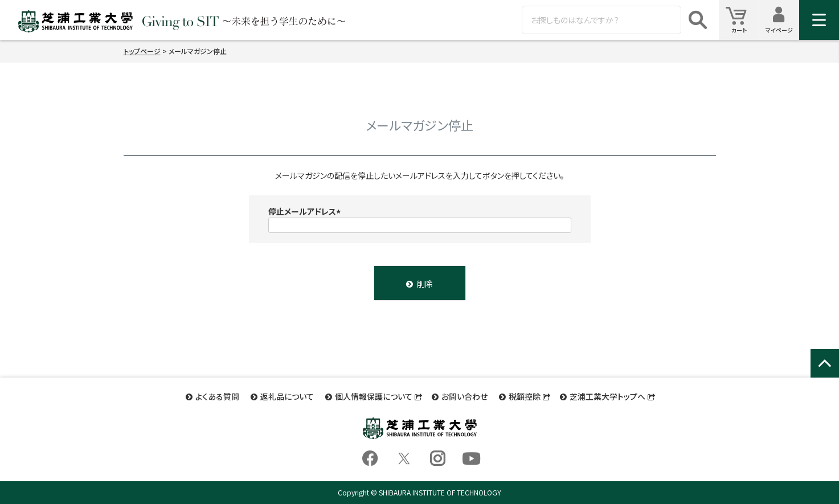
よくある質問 (217, 396)
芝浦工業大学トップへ (607, 396)
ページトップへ (825, 376)
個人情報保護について (374, 396)
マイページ (782, 20)
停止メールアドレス (306, 211)
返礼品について (287, 396)
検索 (698, 20)
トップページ (142, 51)
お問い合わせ (464, 396)
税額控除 (525, 396)
